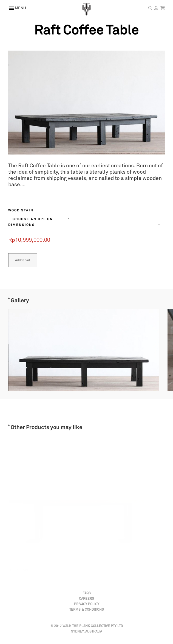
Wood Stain (21, 210)
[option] (80, 350)
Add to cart (23, 260)
